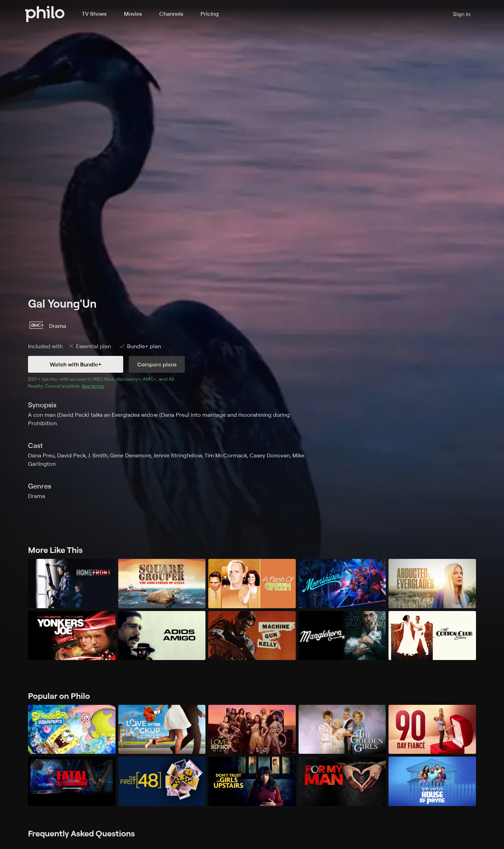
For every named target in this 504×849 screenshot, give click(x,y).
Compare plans (157, 364)
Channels (171, 14)
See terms (93, 386)
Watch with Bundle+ (76, 364)
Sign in (462, 14)
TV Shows (94, 14)
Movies (133, 14)
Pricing (210, 14)
